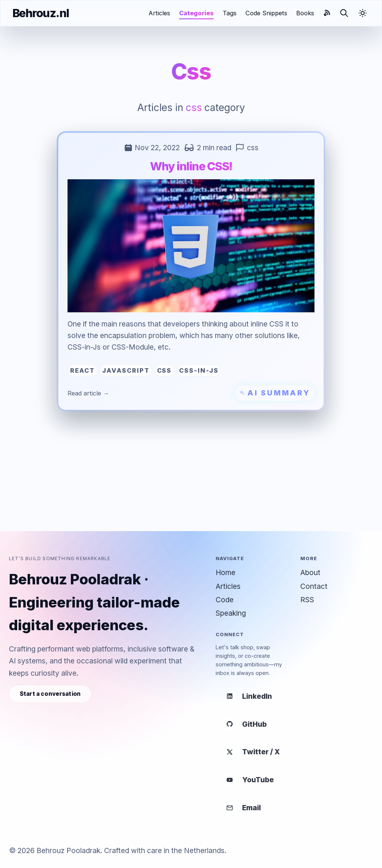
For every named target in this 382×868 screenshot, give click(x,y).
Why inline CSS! (191, 166)
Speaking (231, 613)
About (310, 572)
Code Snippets (266, 13)
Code (225, 600)
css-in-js (199, 370)
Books (305, 13)
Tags (230, 13)
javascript (126, 370)
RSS (307, 600)
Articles (159, 13)
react (82, 370)
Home (226, 572)
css (253, 148)
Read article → (88, 393)
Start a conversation (50, 694)
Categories (196, 13)
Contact (314, 586)
